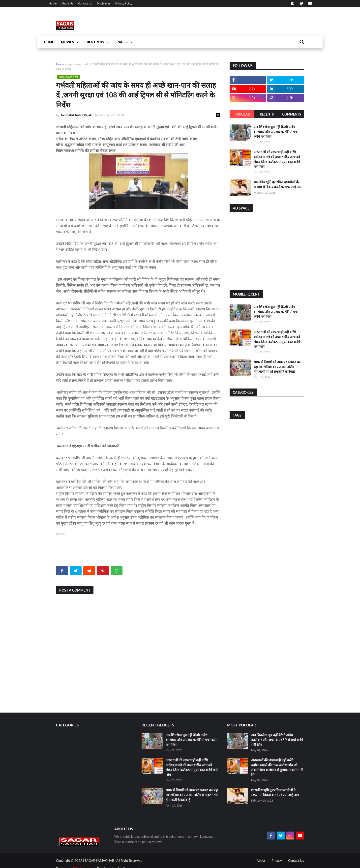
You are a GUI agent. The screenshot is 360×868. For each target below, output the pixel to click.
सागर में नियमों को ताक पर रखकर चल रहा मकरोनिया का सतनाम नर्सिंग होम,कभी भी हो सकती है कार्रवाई (277, 367)
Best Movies (98, 42)
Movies (68, 42)
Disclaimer (104, 3)
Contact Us (85, 3)
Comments (292, 114)
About (261, 861)
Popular (242, 114)
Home (53, 3)
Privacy (277, 861)
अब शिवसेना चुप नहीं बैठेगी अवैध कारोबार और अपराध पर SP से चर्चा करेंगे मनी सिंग (276, 132)
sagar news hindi (78, 64)
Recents (267, 114)
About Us (67, 3)
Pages (122, 42)
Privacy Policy (124, 3)
